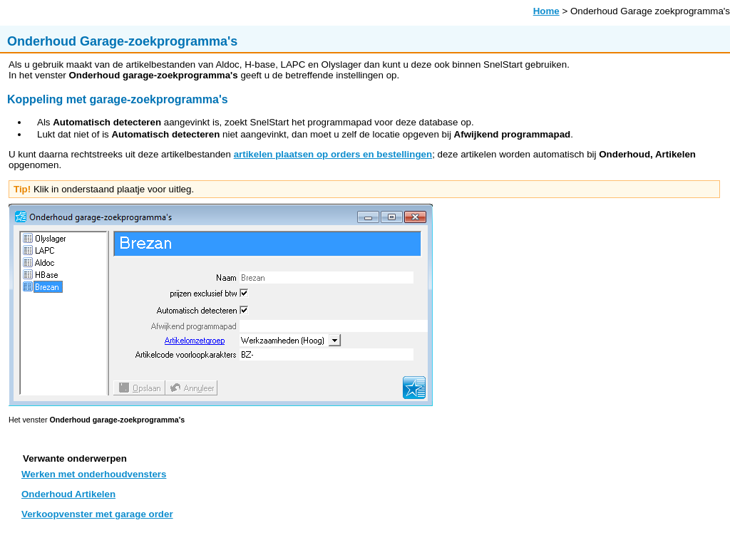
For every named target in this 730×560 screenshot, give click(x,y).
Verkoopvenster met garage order (97, 514)
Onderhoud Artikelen (68, 494)
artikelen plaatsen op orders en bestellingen (333, 154)
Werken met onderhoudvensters (94, 474)
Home (546, 11)
